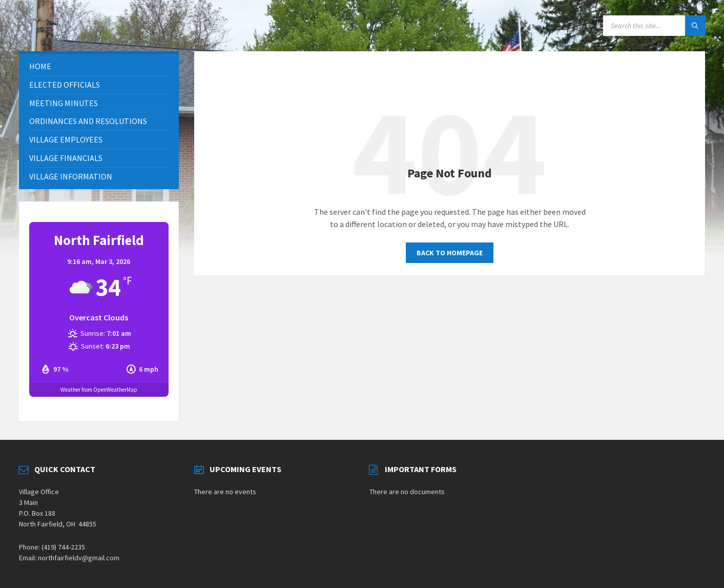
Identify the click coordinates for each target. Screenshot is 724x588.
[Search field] (654, 26)
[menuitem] (99, 66)
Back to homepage (450, 253)
